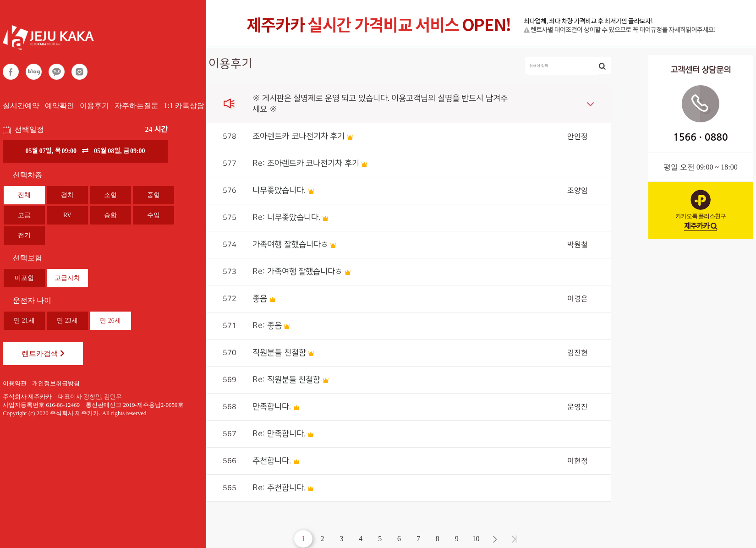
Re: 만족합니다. (279, 434)
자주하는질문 (137, 106)
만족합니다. (272, 407)
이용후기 (94, 106)
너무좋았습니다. (279, 190)
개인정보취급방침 (56, 383)
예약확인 (60, 106)
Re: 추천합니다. (279, 488)
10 (476, 539)
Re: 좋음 (267, 326)
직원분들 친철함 (279, 353)
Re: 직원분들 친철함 (286, 380)
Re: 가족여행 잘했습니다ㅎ (297, 271)
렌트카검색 (43, 353)
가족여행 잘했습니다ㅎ (290, 244)
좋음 (260, 299)
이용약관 (15, 383)
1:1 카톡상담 (184, 106)
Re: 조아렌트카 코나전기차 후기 (306, 163)
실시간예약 (21, 106)
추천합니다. (272, 461)
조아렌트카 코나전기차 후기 (299, 136)
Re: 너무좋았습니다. (286, 217)
